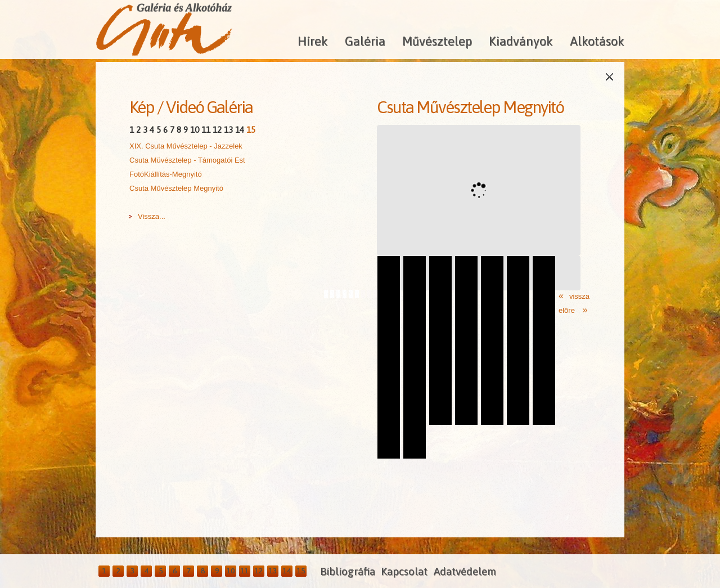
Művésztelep (437, 41)
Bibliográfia (348, 571)
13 (228, 130)
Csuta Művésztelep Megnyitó (176, 188)
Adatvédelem (465, 571)
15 (251, 130)
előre (568, 310)
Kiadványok (521, 41)
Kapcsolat (404, 571)
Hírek (313, 41)
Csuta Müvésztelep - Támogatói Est (187, 160)
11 (206, 130)
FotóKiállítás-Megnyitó (166, 174)
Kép (142, 107)
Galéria (365, 41)
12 (217, 130)
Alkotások (597, 41)
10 (195, 130)
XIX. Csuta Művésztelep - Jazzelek (186, 146)
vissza (579, 296)
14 (240, 130)
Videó (185, 107)
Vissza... (152, 216)
